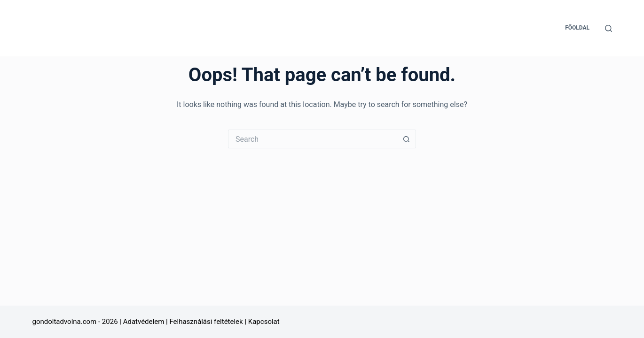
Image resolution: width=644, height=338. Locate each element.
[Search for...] (313, 139)
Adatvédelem (144, 322)
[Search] (609, 28)
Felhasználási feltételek (206, 322)
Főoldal (577, 28)
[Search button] (407, 139)
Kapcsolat (264, 322)
